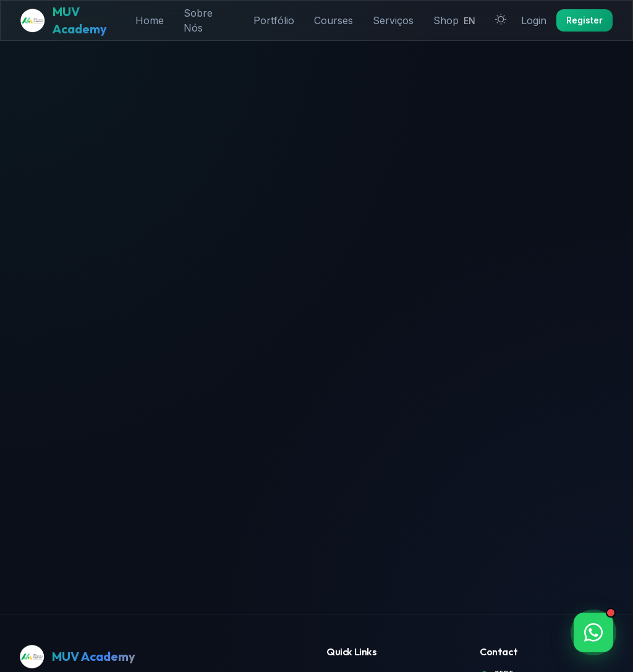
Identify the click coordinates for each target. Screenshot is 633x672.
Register (584, 20)
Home (150, 20)
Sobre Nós (198, 20)
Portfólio (274, 20)
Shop (446, 20)
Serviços (393, 20)
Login (534, 20)
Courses (333, 20)
